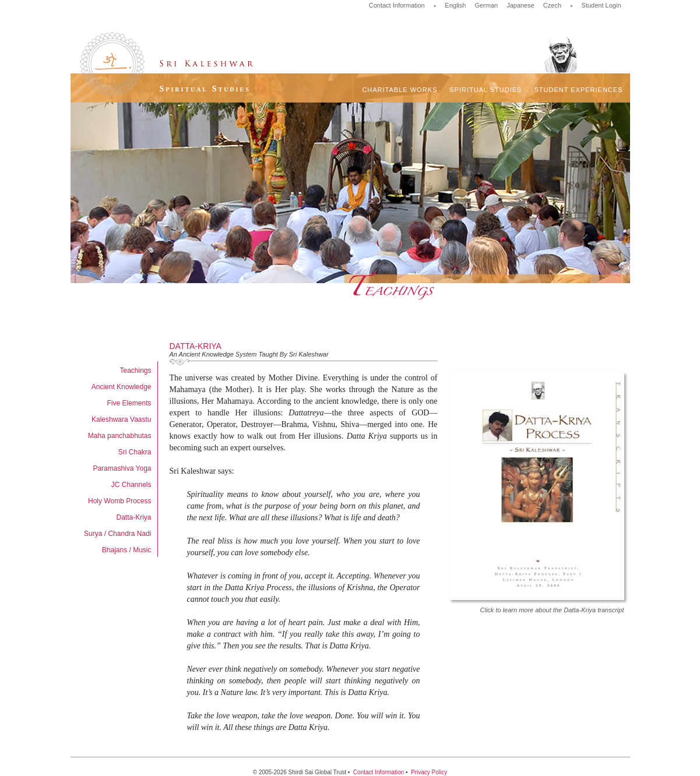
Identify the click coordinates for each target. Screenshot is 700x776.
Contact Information (397, 5)
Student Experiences (578, 90)
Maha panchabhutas (120, 436)
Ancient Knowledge (122, 387)
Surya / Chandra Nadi (117, 534)
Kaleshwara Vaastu (122, 419)
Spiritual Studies (486, 90)
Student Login (601, 5)
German (486, 5)
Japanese (520, 5)
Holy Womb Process (119, 501)
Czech (552, 5)
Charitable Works (400, 90)
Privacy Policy (429, 772)
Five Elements (129, 403)
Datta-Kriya (133, 517)
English (455, 5)
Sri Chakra (135, 452)
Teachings (135, 371)
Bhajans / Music (127, 550)
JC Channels (131, 485)
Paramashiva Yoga (122, 468)
